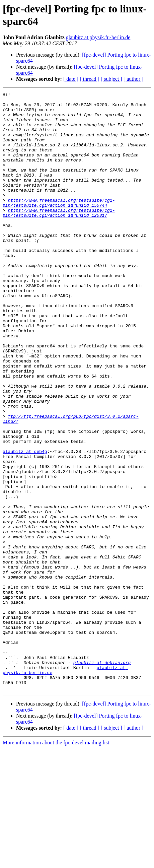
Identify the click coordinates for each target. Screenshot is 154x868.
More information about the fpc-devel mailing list (56, 862)
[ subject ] (111, 79)
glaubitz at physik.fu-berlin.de (98, 37)
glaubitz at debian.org (102, 777)
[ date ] (71, 79)
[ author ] (134, 79)
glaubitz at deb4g (25, 524)
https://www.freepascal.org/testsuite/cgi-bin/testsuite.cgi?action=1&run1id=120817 (59, 237)
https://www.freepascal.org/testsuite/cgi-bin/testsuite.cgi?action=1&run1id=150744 (59, 225)
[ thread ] (90, 79)
